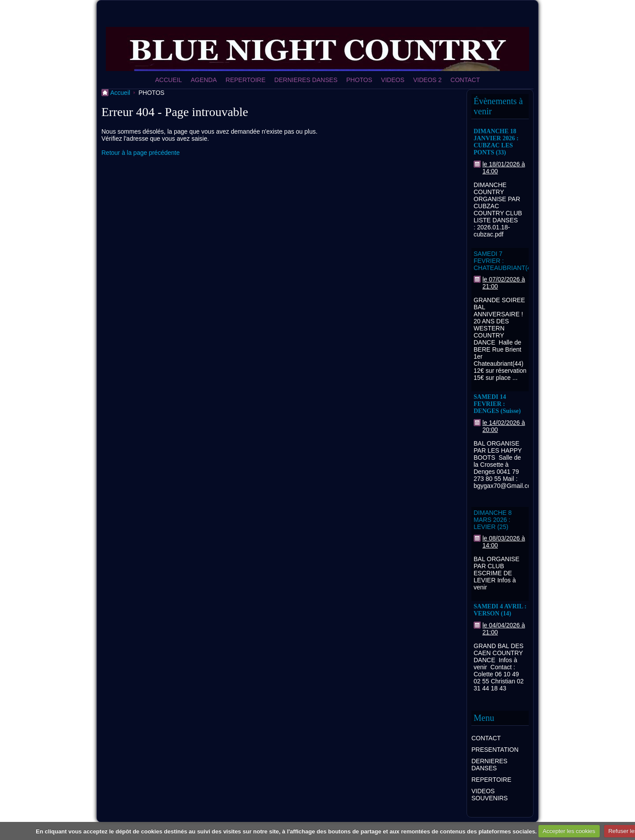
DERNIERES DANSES (306, 80)
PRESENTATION (495, 750)
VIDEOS (393, 80)
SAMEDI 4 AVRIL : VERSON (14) (500, 610)
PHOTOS (359, 80)
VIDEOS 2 (428, 80)
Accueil (120, 93)
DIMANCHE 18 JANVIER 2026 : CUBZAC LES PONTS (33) (496, 142)
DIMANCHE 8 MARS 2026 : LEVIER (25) (493, 520)
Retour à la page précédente (140, 153)
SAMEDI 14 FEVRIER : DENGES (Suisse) (497, 404)
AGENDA (204, 80)
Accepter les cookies (569, 831)
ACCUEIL (169, 80)
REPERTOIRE (246, 80)
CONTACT (465, 80)
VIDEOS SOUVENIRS (489, 795)
